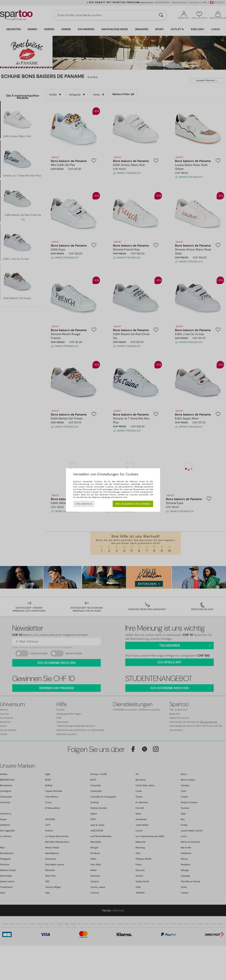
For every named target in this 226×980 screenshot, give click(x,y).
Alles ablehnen (84, 504)
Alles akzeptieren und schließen (133, 504)
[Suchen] (161, 15)
